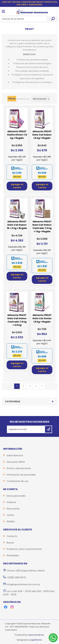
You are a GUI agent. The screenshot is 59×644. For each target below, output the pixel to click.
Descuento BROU (16, 462)
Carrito (10, 515)
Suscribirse (48, 429)
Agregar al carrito (17, 186)
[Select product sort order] (41, 99)
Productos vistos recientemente (24, 549)
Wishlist (11, 521)
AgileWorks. (36, 640)
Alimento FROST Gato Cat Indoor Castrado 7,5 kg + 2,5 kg (17, 320)
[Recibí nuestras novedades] (26, 429)
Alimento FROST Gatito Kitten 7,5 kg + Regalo (17, 135)
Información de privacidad (21, 475)
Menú (3, 11)
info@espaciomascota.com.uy (23, 584)
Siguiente (42, 386)
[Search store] (24, 19)
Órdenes (11, 502)
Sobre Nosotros (15, 455)
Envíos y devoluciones (19, 468)
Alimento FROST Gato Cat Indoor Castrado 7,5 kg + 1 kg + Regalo (42, 226)
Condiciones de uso (17, 481)
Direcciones (13, 509)
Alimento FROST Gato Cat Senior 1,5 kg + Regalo (42, 318)
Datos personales (16, 496)
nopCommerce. (36, 635)
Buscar (53, 19)
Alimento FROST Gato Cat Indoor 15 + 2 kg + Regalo (17, 225)
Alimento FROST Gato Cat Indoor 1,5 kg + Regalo (42, 135)
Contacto (12, 536)
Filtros (12, 99)
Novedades (13, 555)
